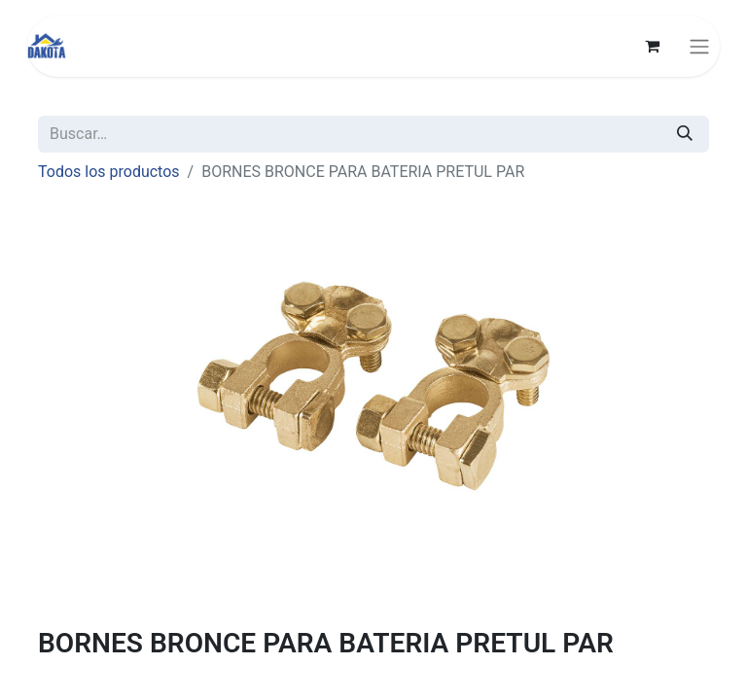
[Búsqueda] (685, 134)
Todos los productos (109, 172)
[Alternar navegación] (699, 46)
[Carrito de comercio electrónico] (652, 46)
